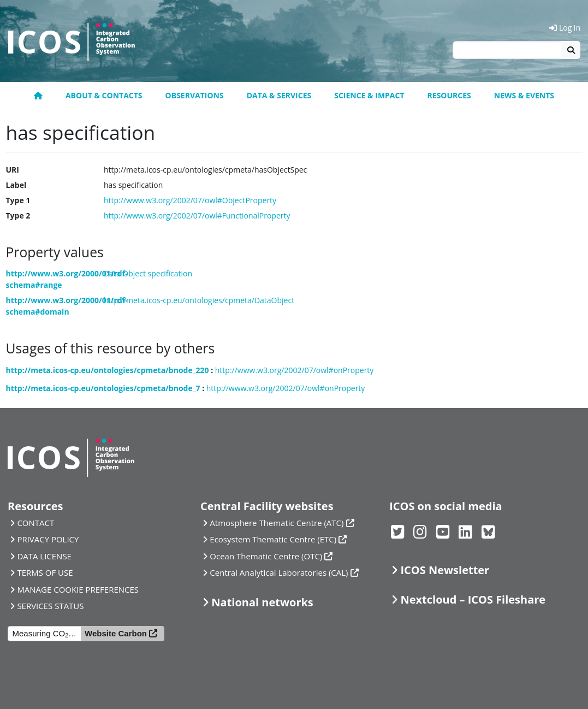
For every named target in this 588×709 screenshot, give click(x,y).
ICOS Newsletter (445, 570)
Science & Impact (369, 95)
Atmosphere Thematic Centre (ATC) (277, 523)
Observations (195, 95)
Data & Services (279, 95)
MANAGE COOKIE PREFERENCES (78, 589)
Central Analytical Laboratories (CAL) (279, 572)
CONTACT (35, 523)
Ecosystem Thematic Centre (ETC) (273, 539)
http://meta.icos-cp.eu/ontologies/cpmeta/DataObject (199, 300)
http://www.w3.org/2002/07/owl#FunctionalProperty (197, 215)
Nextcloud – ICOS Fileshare (473, 599)
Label (16, 185)
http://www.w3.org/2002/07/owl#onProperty (295, 370)
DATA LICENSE (44, 556)
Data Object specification (148, 273)
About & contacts (104, 95)
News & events (524, 95)
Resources (449, 95)
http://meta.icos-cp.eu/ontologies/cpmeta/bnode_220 (108, 370)
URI (13, 170)
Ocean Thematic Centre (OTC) (266, 556)
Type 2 (18, 215)
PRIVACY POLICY (48, 539)
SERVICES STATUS (50, 606)
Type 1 (18, 200)
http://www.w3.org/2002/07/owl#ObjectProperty (190, 200)
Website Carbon (116, 633)
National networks (262, 602)
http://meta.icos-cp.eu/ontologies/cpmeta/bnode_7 (103, 388)
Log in (565, 28)
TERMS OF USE (45, 572)
